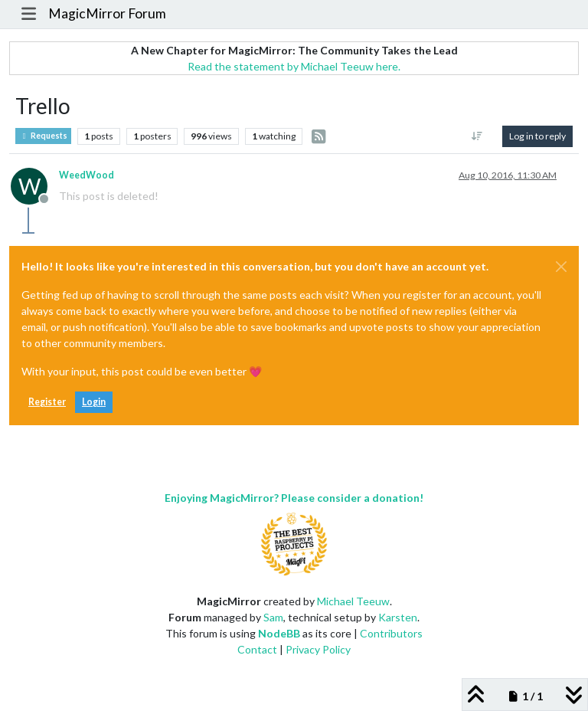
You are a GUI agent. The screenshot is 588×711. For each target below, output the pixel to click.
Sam (273, 617)
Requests (43, 136)
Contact (257, 649)
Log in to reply (537, 136)
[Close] (561, 267)
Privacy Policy (318, 649)
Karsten (398, 617)
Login (94, 402)
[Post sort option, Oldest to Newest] (477, 136)
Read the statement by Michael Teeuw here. (294, 66)
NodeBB (279, 633)
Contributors (391, 633)
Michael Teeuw (353, 601)
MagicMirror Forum (107, 13)
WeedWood (87, 175)
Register (47, 402)
